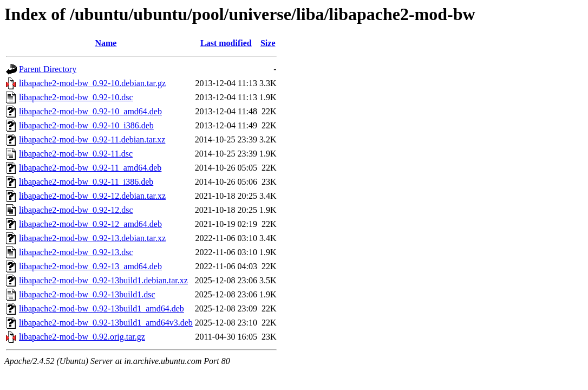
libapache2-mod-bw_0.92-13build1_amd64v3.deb (106, 323)
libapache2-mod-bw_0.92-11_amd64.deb (90, 168)
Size (268, 43)
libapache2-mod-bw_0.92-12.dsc (76, 210)
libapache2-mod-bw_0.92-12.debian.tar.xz (92, 196)
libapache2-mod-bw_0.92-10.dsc (76, 97)
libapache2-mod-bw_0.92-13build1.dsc (87, 294)
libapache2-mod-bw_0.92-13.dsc (76, 252)
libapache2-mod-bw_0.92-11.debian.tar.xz (92, 139)
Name (106, 43)
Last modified (226, 43)
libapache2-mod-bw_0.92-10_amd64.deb (90, 111)
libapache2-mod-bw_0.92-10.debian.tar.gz (92, 83)
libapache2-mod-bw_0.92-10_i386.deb (86, 125)
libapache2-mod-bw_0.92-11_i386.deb (86, 182)
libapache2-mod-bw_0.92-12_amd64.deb (90, 224)
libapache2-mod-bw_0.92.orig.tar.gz (82, 337)
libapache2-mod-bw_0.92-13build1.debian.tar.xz (103, 280)
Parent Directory (48, 69)
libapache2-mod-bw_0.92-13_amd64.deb (90, 266)
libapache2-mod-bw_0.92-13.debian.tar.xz (92, 238)
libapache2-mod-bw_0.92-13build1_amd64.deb (102, 308)
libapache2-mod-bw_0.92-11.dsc (76, 154)
